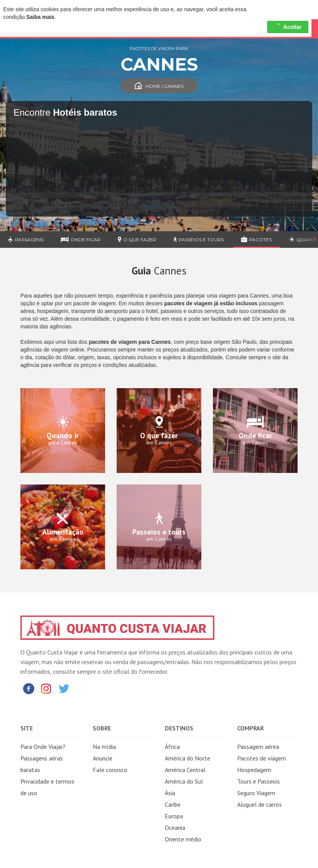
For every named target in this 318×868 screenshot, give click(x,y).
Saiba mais (40, 17)
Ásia (170, 793)
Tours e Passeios (259, 781)
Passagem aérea (258, 747)
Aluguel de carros (259, 804)
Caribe (173, 804)
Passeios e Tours (198, 240)
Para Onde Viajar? (43, 747)
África (172, 747)
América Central (185, 770)
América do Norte (187, 758)
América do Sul (184, 781)
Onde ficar (81, 240)
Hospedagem (254, 770)
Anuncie (103, 758)
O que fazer (137, 240)
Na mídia (104, 747)
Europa (174, 816)
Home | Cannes (159, 86)
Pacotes (256, 240)
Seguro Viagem (256, 793)
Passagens (26, 240)
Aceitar (288, 27)
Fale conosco (110, 770)
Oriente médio (183, 839)
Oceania (175, 828)
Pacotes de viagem (262, 758)
